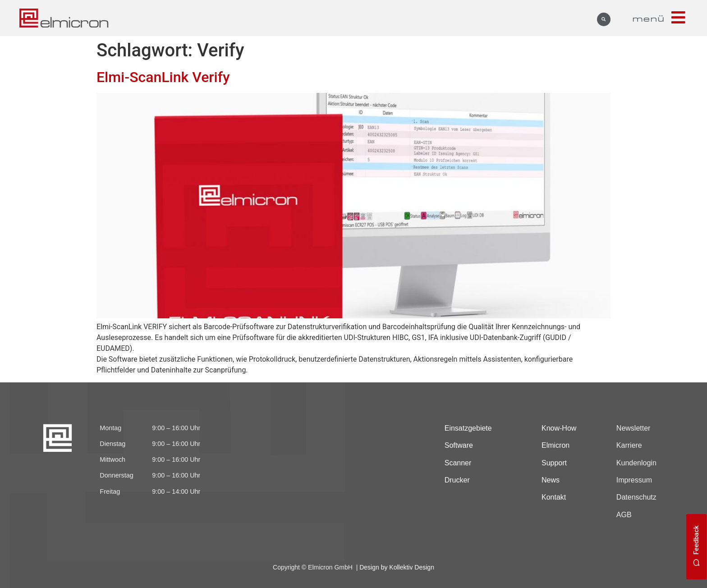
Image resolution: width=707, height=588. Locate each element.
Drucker (457, 480)
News (551, 480)
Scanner (458, 463)
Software (459, 445)
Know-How (559, 428)
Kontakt (554, 497)
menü (649, 18)
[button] (604, 19)
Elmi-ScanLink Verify (163, 77)
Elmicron (555, 445)
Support (554, 463)
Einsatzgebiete (468, 428)
